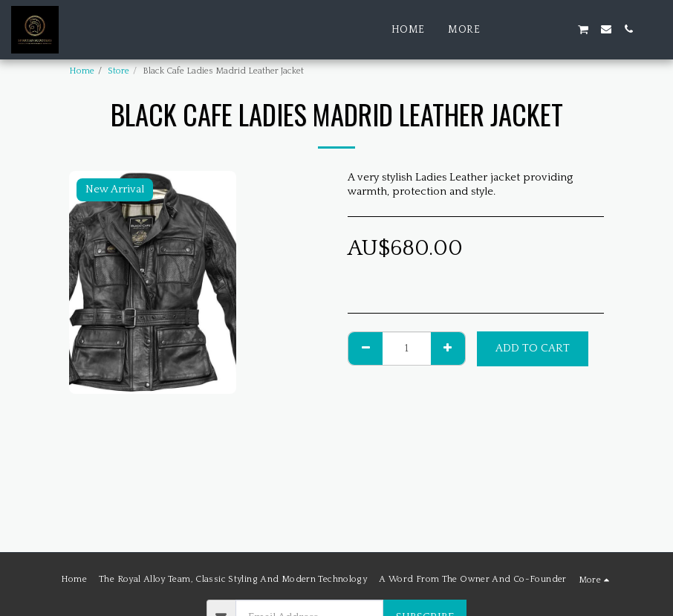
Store (118, 71)
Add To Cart (533, 348)
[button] (516, 29)
